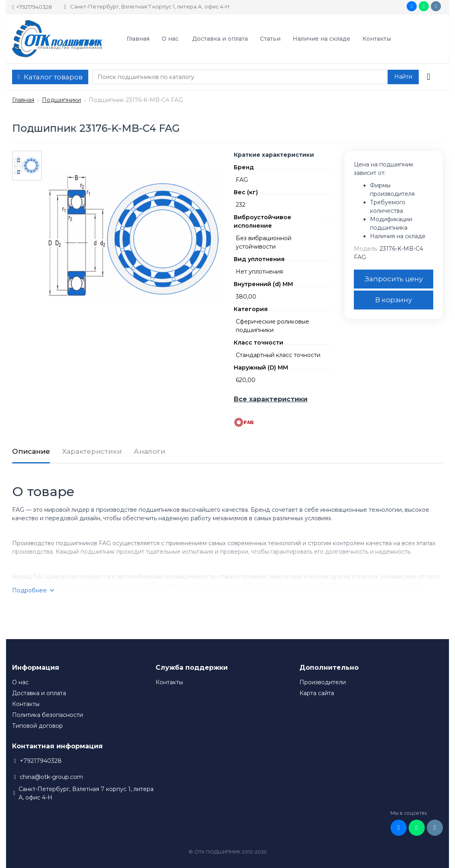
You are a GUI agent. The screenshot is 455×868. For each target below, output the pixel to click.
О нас (170, 39)
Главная (138, 39)
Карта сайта (317, 693)
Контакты (377, 39)
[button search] (403, 77)
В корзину (394, 300)
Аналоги (150, 451)
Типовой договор (37, 726)
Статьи (270, 39)
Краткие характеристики (274, 155)
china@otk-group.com (51, 777)
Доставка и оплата (220, 39)
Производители (323, 682)
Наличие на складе (321, 39)
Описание (31, 451)
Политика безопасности (48, 715)
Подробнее (33, 590)
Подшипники (61, 100)
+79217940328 (32, 7)
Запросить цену (394, 279)
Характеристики (92, 451)
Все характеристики (271, 399)
